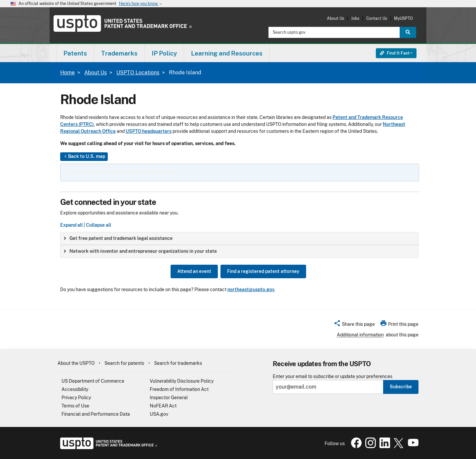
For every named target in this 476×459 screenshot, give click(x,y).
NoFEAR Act (163, 406)
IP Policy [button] (164, 53)
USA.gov (159, 414)
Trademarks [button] (119, 53)
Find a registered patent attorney (263, 271)
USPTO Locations (138, 73)
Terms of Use (75, 406)
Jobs (355, 18)
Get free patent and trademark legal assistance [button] (118, 238)
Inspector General (169, 398)
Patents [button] (75, 53)
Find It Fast (395, 53)
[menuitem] (75, 53)
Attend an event (194, 271)
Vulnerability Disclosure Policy (182, 381)
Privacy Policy (76, 398)
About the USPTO (76, 363)
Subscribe (401, 387)
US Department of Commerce (93, 381)
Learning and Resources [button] (227, 53)
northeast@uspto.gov (251, 289)
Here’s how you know (141, 4)
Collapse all (99, 225)
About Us (336, 18)
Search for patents (124, 363)
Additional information (360, 335)
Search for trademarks (178, 363)
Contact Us (377, 18)
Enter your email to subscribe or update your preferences (333, 377)
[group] (239, 238)
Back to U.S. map (84, 157)
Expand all (71, 225)
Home (67, 73)
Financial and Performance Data (96, 414)
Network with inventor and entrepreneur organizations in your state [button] (140, 251)
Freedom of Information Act (179, 389)
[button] (354, 325)
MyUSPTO (403, 18)
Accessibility (75, 389)
